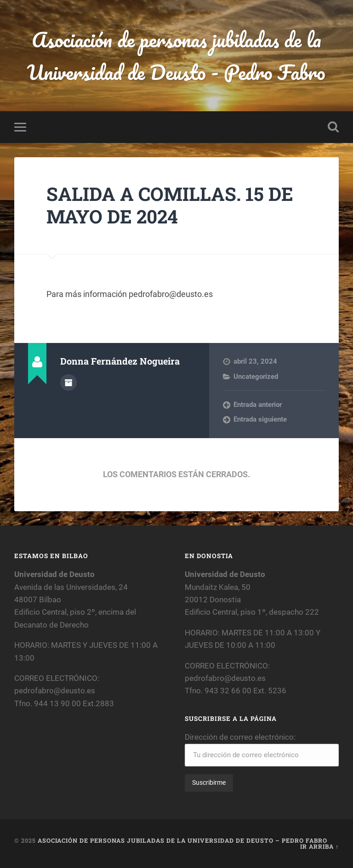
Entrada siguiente (260, 419)
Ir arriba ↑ (319, 846)
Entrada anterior (258, 405)
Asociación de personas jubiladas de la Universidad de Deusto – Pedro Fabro (182, 840)
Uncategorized (256, 377)
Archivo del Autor (68, 383)
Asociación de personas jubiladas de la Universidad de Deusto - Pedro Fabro (176, 56)
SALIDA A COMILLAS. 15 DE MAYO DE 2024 (170, 205)
